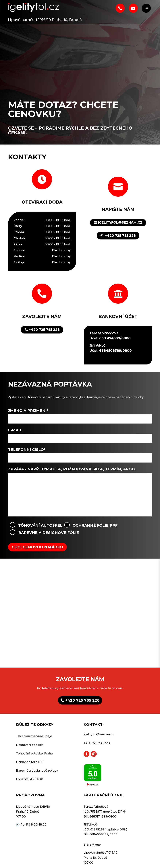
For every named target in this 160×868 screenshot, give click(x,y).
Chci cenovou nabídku (37, 547)
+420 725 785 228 (120, 236)
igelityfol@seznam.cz (120, 223)
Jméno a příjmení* (80, 415)
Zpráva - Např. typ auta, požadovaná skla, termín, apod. (80, 492)
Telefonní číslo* (80, 454)
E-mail (80, 434)
